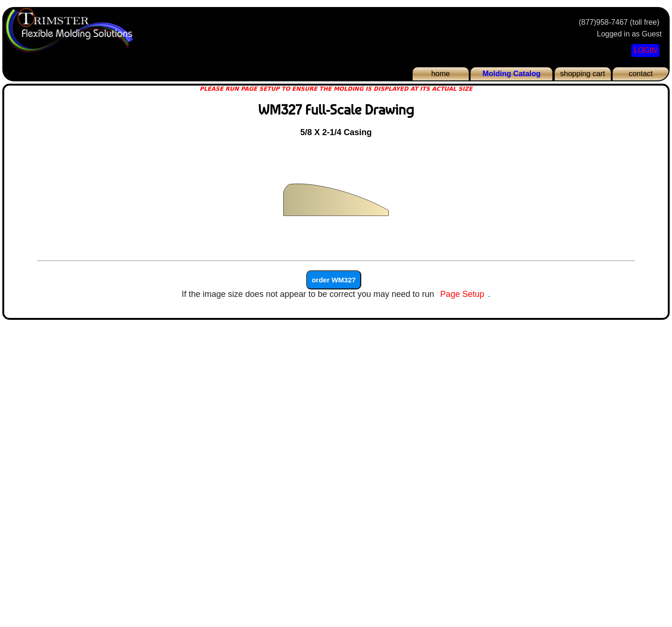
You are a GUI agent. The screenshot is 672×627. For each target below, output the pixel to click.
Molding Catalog (511, 74)
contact (641, 74)
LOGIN (645, 50)
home (441, 74)
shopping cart (583, 74)
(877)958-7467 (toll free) (619, 22)
